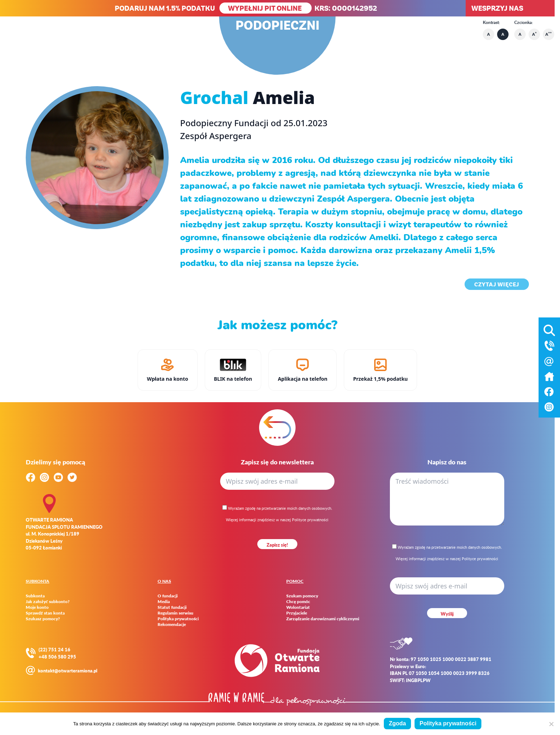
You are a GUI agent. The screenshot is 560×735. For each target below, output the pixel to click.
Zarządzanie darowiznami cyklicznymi (323, 619)
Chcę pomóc (298, 602)
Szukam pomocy (302, 596)
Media (164, 602)
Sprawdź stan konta (45, 613)
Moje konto (37, 607)
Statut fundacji (172, 607)
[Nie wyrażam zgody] (551, 724)
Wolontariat (298, 607)
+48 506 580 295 (57, 657)
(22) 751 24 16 (54, 649)
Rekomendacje (172, 625)
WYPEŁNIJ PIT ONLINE (266, 8)
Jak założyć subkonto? (48, 602)
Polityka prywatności (178, 619)
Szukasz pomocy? (43, 619)
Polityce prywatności (310, 520)
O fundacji (168, 596)
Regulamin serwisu (175, 613)
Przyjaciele (297, 613)
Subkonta (35, 596)
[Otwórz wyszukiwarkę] (549, 329)
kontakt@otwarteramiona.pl (68, 670)
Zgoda (397, 723)
